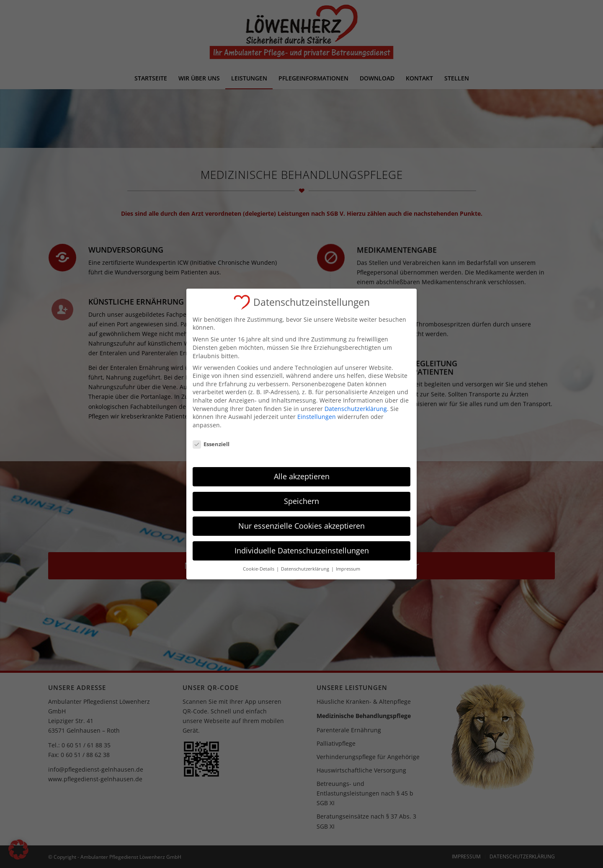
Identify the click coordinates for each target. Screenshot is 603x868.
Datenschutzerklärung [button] (306, 563)
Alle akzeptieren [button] (302, 470)
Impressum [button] (348, 563)
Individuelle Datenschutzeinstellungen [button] (302, 545)
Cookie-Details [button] (259, 563)
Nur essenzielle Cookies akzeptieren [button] (301, 520)
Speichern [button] (301, 495)
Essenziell (211, 438)
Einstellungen (317, 411)
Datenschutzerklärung (356, 403)
